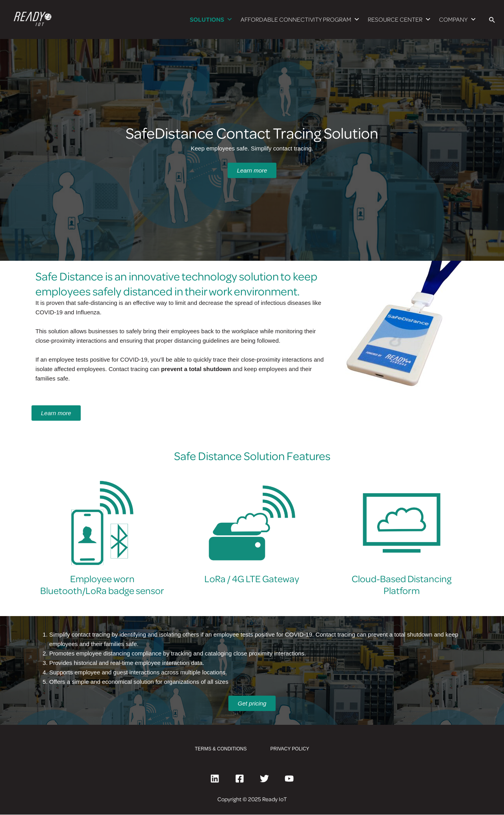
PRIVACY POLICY (290, 749)
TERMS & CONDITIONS (221, 749)
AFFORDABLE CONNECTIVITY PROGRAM (300, 19)
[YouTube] (289, 779)
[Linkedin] (215, 779)
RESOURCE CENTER (399, 19)
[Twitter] (264, 779)
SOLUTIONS (211, 19)
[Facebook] (240, 779)
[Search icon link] (492, 20)
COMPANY (458, 19)
